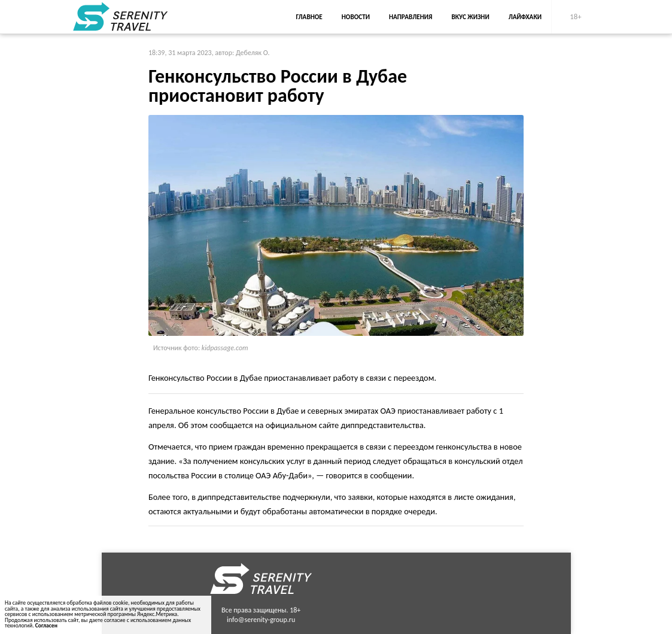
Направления (411, 17)
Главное (309, 17)
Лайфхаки (525, 17)
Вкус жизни (471, 17)
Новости (356, 17)
